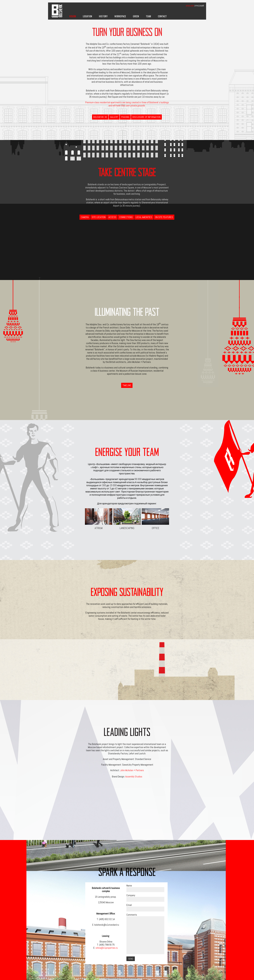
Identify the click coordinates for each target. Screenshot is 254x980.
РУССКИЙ (200, 6)
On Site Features (164, 217)
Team (148, 16)
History (103, 16)
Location (87, 16)
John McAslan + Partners (132, 770)
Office (155, 519)
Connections (126, 217)
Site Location (99, 217)
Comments (132, 915)
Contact (162, 16)
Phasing (125, 117)
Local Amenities (144, 217)
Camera (85, 217)
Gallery (114, 117)
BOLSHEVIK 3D (100, 117)
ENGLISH (190, 6)
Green (136, 16)
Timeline (127, 385)
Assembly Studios (134, 777)
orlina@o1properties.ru (107, 948)
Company (131, 895)
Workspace (120, 16)
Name (129, 886)
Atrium (99, 519)
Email (129, 905)
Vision (73, 16)
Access (112, 217)
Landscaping (127, 519)
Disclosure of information (146, 117)
